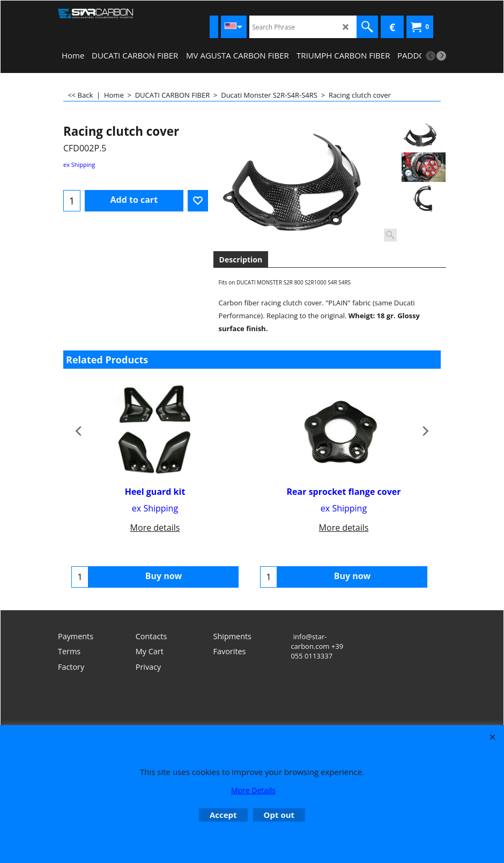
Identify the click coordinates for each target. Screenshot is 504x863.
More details (155, 528)
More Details (253, 790)
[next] (441, 56)
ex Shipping (79, 164)
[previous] (431, 56)
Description (241, 259)
